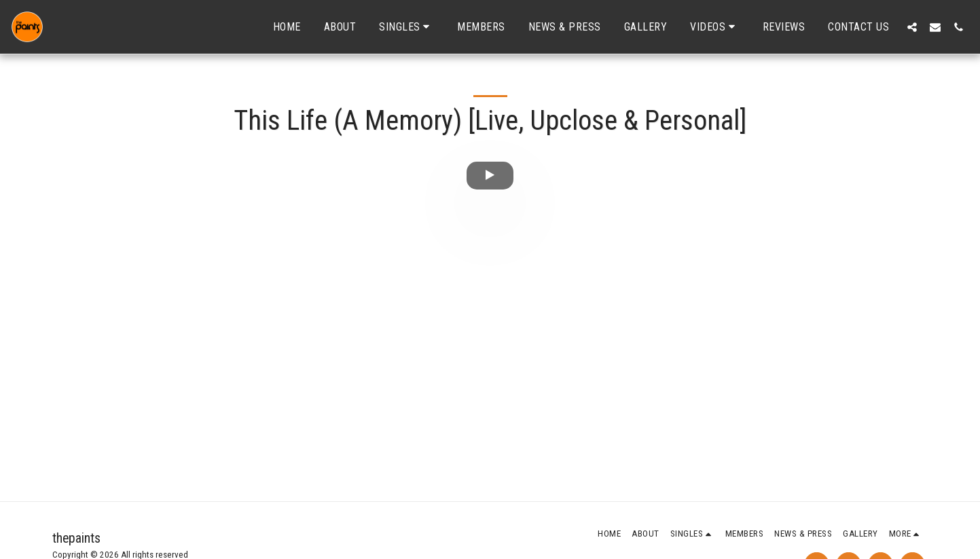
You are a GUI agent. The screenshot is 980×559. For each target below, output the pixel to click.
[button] (406, 27)
